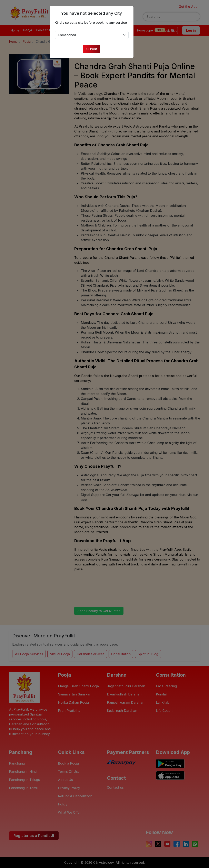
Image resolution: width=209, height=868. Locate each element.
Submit (93, 49)
